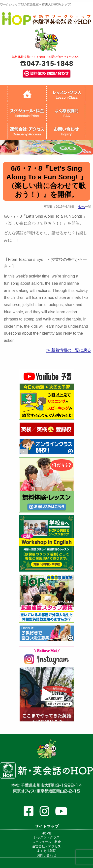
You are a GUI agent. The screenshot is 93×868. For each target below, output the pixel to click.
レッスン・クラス (47, 837)
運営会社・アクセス (46, 846)
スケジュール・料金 (46, 842)
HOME (46, 833)
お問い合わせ (47, 855)
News (81, 207)
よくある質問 (47, 851)
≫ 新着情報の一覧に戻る (69, 350)
